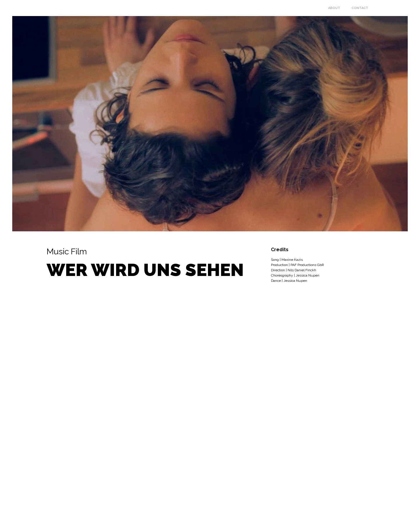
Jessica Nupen (84, 8)
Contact (360, 8)
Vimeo (415, 504)
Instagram (415, 514)
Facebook (415, 494)
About (334, 8)
